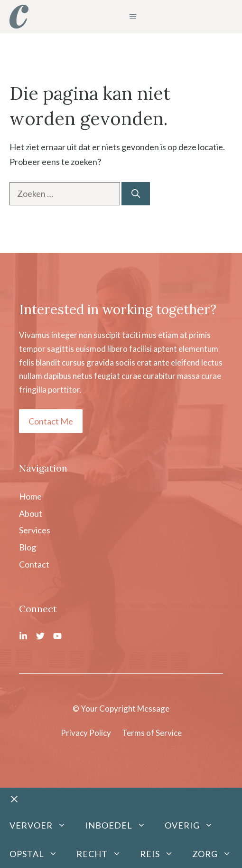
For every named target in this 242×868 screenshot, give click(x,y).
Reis (161, 854)
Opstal (38, 854)
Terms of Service (152, 733)
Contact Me (51, 421)
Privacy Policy (86, 733)
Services (35, 530)
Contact (34, 564)
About (31, 513)
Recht (103, 854)
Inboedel (120, 825)
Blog (28, 547)
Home (30, 496)
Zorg (216, 854)
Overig (194, 825)
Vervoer (42, 825)
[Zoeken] (136, 194)
